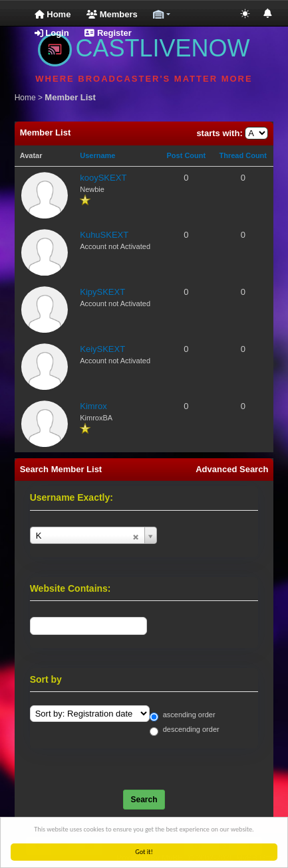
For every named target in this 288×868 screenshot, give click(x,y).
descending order (185, 730)
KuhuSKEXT (104, 235)
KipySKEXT (102, 292)
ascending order (183, 716)
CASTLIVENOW (144, 48)
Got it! (145, 852)
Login (52, 33)
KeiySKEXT (102, 349)
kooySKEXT (103, 178)
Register (108, 33)
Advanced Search (232, 469)
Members (112, 14)
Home (53, 14)
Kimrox (93, 406)
